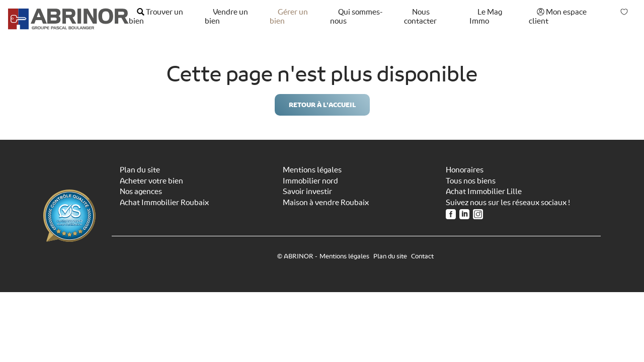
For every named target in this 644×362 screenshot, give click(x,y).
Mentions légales (312, 170)
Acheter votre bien (151, 181)
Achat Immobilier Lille (484, 192)
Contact (422, 256)
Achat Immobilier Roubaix (164, 203)
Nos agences (141, 192)
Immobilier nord (310, 181)
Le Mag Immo (486, 17)
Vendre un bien (226, 17)
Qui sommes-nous (356, 17)
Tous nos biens (471, 181)
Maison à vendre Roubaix (326, 203)
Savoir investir (307, 192)
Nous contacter (420, 17)
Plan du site (140, 170)
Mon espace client (558, 17)
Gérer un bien (289, 17)
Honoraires (465, 170)
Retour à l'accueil (322, 105)
